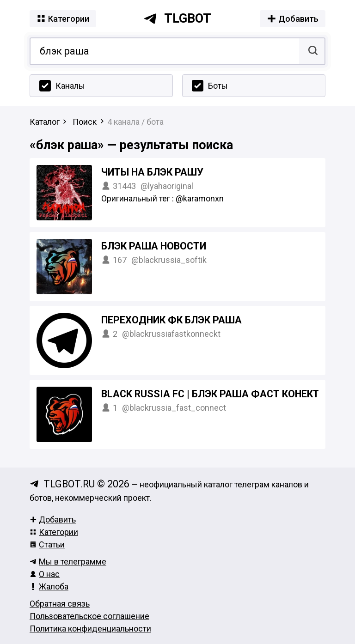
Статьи (47, 544)
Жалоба (49, 586)
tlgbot (177, 18)
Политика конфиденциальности (90, 629)
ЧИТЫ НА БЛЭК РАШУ (152, 172)
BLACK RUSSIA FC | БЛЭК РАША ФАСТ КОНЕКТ (210, 394)
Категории (54, 532)
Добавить (53, 519)
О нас (45, 574)
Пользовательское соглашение (89, 616)
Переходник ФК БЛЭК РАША (171, 320)
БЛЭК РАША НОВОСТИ (154, 246)
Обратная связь (60, 604)
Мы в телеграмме (68, 562)
